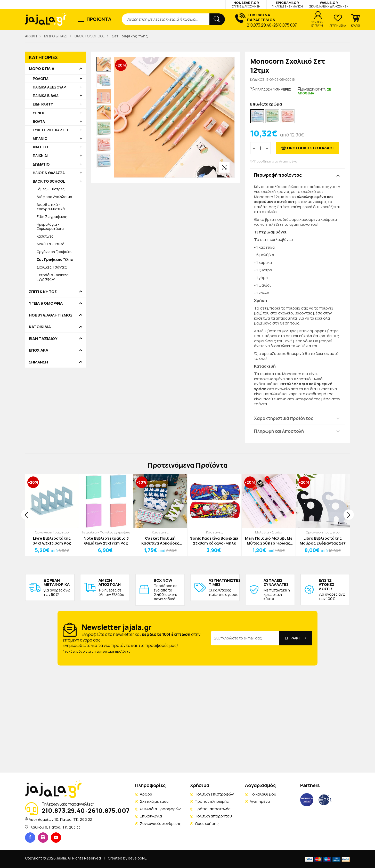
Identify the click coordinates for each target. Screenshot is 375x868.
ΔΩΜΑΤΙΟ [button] (41, 164)
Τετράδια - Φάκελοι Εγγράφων (53, 277)
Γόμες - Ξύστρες (51, 189)
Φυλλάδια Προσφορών (160, 809)
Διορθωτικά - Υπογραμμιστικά (51, 206)
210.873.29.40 (259, 25)
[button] (355, 21)
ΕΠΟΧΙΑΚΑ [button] (39, 350)
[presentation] (26, 515)
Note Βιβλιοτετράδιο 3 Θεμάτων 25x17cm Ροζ (106, 541)
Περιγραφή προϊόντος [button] (278, 175)
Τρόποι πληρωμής (212, 801)
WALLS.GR (329, 4)
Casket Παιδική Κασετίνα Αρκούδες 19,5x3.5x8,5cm (160, 541)
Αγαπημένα (260, 801)
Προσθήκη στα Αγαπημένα (274, 161)
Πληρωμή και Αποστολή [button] (279, 431)
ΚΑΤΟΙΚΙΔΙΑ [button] (40, 327)
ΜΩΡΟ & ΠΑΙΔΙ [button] (42, 69)
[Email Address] (245, 638)
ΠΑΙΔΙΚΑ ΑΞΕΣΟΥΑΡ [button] (49, 87)
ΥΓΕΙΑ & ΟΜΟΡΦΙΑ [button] (46, 303)
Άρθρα (146, 794)
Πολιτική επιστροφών (214, 794)
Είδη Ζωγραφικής (52, 217)
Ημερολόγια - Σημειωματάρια (50, 226)
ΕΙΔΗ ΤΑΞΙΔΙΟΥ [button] (43, 339)
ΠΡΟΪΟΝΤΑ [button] (99, 19)
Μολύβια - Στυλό (51, 244)
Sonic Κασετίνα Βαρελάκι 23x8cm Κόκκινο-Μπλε (214, 541)
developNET (139, 858)
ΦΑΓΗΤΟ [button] (40, 147)
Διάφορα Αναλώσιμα (54, 197)
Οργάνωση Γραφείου (55, 252)
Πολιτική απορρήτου (213, 816)
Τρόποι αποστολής (213, 809)
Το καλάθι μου (263, 794)
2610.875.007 (285, 25)
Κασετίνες (45, 236)
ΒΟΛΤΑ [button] (39, 121)
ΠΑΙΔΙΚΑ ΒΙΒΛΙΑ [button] (46, 96)
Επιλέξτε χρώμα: (267, 104)
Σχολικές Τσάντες (52, 267)
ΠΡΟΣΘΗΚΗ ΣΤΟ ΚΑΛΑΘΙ (310, 148)
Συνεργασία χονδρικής (161, 824)
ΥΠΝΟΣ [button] (39, 113)
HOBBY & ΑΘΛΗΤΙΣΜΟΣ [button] (51, 315)
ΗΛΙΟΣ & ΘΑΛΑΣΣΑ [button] (49, 173)
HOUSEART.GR (246, 4)
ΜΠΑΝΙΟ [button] (40, 138)
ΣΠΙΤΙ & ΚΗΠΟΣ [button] (43, 292)
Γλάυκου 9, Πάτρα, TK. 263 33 (55, 827)
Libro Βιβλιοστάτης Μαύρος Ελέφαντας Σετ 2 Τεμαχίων (323, 541)
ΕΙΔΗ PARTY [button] (43, 104)
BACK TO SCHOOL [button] (49, 181)
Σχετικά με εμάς (154, 801)
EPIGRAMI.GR (287, 4)
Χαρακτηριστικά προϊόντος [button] (284, 418)
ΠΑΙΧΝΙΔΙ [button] (40, 155)
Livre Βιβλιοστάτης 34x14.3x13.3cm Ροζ (52, 541)
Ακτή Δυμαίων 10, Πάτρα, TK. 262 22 (60, 819)
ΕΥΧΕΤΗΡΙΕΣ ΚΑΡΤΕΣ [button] (51, 130)
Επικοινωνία (151, 816)
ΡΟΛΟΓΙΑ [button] (41, 79)
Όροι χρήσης (207, 824)
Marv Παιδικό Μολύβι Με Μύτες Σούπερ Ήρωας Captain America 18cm (269, 541)
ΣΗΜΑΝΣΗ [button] (38, 362)
